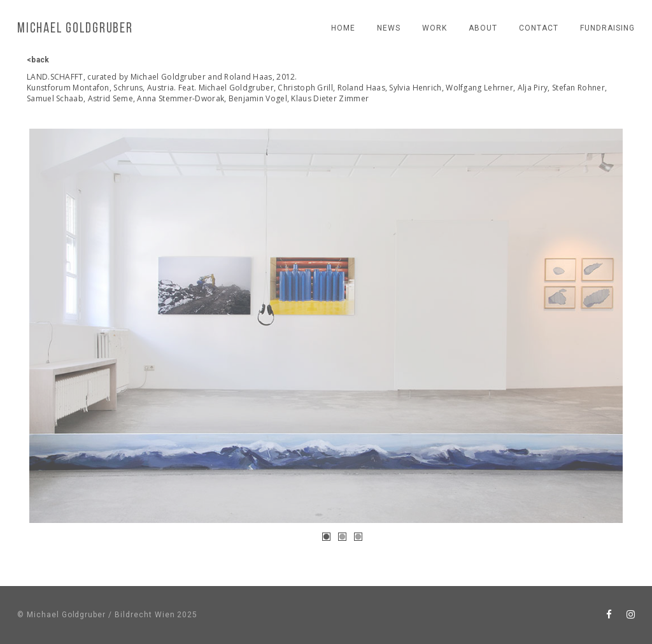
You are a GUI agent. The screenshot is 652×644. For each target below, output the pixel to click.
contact (539, 28)
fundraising (607, 28)
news (389, 28)
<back (38, 60)
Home (343, 28)
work (435, 28)
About (483, 28)
